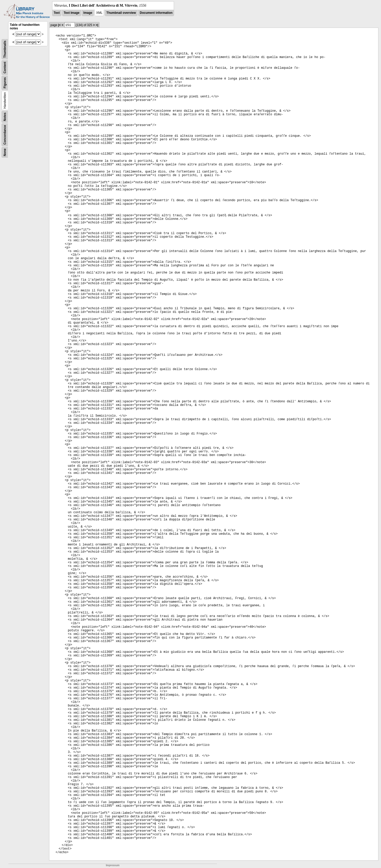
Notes (5, 117)
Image (88, 13)
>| (97, 25)
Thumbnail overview (121, 13)
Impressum (113, 865)
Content (5, 68)
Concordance (5, 135)
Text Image (72, 13)
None (5, 152)
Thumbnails (5, 49)
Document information (156, 13)
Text (57, 13)
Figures (5, 83)
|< (60, 25)
